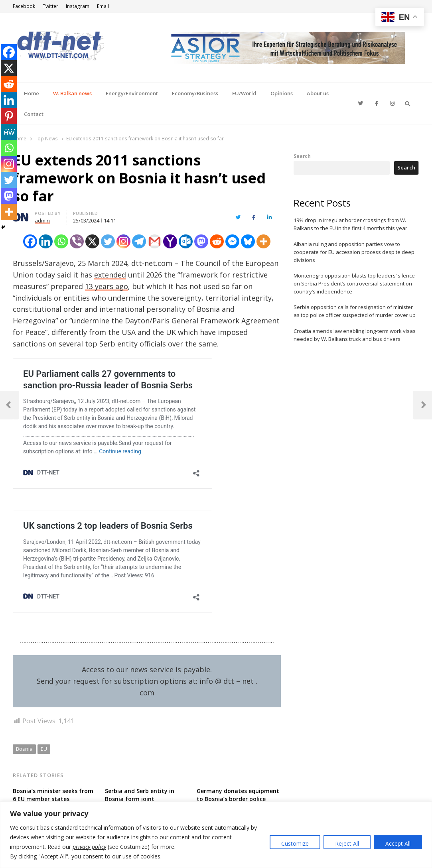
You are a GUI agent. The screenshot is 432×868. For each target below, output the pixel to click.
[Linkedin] (46, 241)
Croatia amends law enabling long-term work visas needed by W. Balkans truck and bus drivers (355, 335)
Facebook (24, 6)
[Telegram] (139, 241)
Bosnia (24, 749)
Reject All (347, 843)
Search (302, 156)
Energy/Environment (132, 93)
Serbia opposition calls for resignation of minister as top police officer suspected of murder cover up (355, 311)
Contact (34, 114)
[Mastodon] (201, 241)
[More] (263, 241)
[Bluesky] (248, 241)
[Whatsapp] (61, 241)
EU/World (244, 93)
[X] (92, 241)
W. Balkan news (72, 93)
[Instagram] (123, 241)
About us (318, 93)
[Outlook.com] (186, 241)
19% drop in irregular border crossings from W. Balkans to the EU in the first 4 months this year (350, 224)
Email (103, 6)
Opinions (282, 93)
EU (44, 749)
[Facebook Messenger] (232, 241)
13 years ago (107, 286)
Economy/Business (195, 93)
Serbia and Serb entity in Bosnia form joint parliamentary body (140, 799)
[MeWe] (9, 132)
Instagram (78, 6)
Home (32, 93)
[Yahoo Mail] (170, 241)
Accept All (398, 843)
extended (110, 275)
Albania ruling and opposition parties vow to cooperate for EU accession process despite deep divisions (354, 252)
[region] (216, 835)
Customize (295, 843)
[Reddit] (217, 241)
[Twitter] (108, 241)
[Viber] (77, 241)
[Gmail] (155, 241)
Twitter (50, 6)
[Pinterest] (9, 116)
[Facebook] (30, 241)
